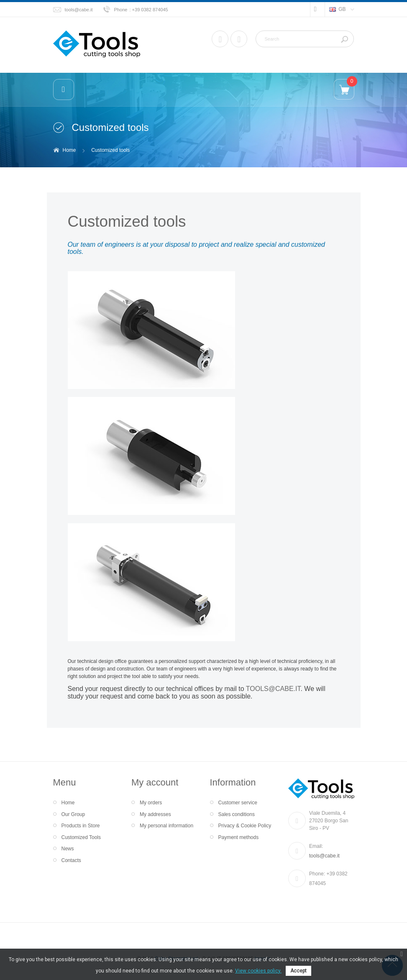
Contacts (71, 860)
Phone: (318, 874)
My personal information (166, 826)
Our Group (73, 814)
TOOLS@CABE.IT (273, 689)
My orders (151, 803)
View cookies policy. (258, 971)
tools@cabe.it (79, 10)
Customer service (238, 803)
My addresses (155, 814)
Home (69, 150)
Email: (316, 846)
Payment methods (239, 837)
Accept (298, 971)
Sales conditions (237, 814)
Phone (121, 10)
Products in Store (81, 826)
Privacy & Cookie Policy (245, 826)
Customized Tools (81, 837)
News (68, 849)
